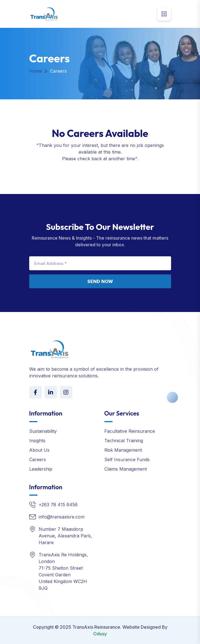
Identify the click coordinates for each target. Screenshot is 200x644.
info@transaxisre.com (62, 517)
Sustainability (43, 431)
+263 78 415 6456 (58, 505)
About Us (39, 450)
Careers (38, 459)
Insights (37, 441)
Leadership (41, 469)
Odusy (100, 634)
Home (36, 71)
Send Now (100, 281)
